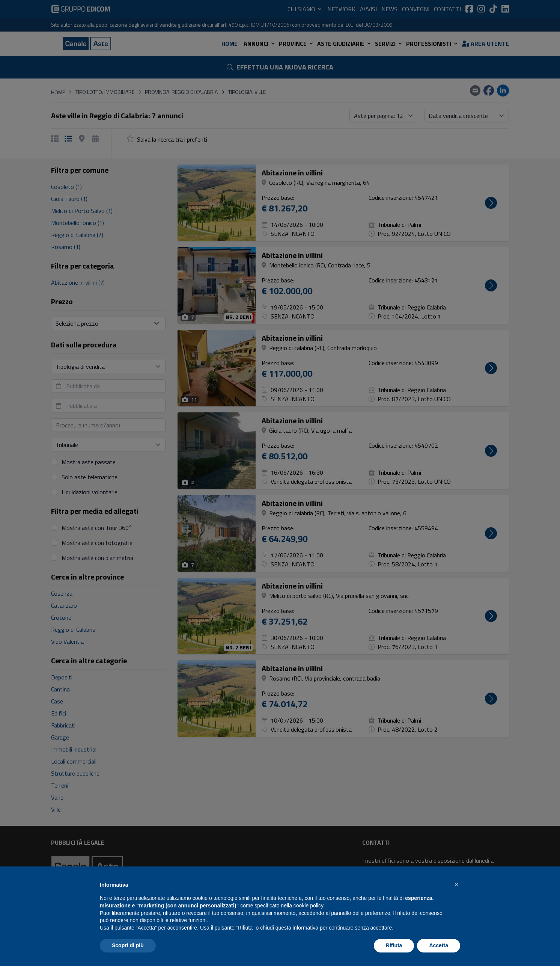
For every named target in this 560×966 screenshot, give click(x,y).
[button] (456, 884)
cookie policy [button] (308, 906)
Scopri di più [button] (128, 945)
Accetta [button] (439, 945)
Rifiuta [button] (394, 945)
